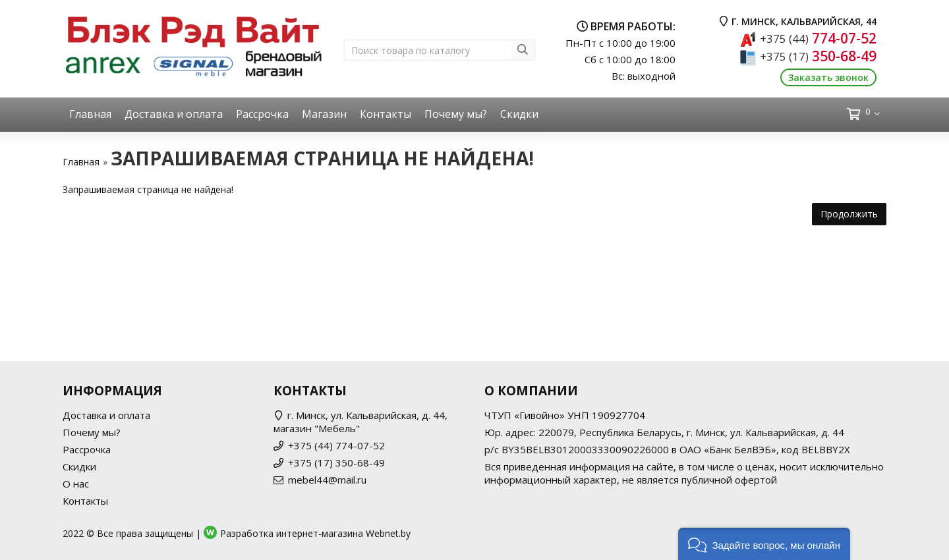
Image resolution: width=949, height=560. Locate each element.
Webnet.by (388, 533)
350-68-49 (818, 56)
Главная (90, 114)
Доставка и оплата (174, 114)
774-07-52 (818, 38)
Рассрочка (262, 114)
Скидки (519, 114)
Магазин (324, 114)
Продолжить (849, 214)
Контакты (386, 114)
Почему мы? (456, 114)
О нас (76, 484)
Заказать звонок (828, 77)
